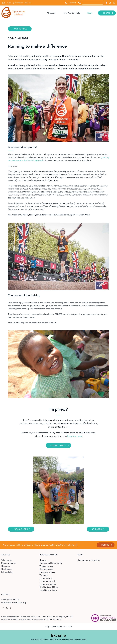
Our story (6, 566)
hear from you (74, 436)
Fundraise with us (47, 572)
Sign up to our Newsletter (89, 560)
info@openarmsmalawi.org (14, 602)
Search (79, 3)
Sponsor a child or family (51, 563)
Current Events (58, 445)
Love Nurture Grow (48, 590)
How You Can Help (71, 13)
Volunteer (44, 575)
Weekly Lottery (46, 566)
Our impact (6, 569)
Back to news (20, 29)
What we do (7, 560)
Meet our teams (8, 563)
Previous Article (22, 529)
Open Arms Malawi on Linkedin (113, 2)
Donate (106, 13)
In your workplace (48, 584)
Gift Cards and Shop (49, 587)
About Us (51, 13)
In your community (48, 581)
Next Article (98, 529)
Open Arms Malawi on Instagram (110, 2)
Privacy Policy (7, 572)
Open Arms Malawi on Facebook (106, 2)
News (90, 13)
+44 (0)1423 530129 (10, 599)
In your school (46, 578)
